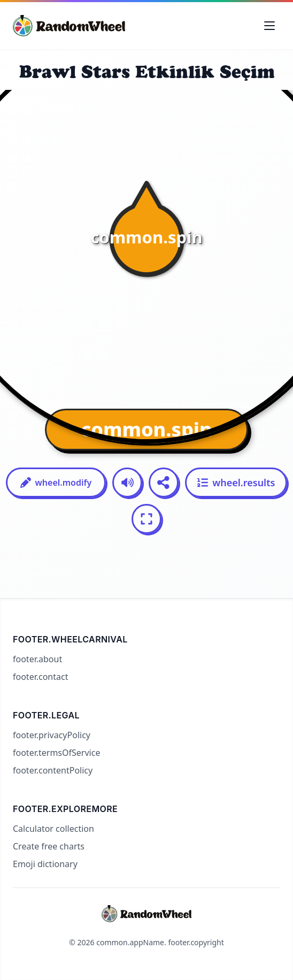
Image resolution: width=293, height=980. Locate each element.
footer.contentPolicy (53, 770)
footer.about (37, 659)
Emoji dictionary (45, 864)
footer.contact (40, 677)
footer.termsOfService (56, 753)
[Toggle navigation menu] (269, 26)
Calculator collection (53, 829)
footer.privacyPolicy (52, 735)
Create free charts (49, 846)
